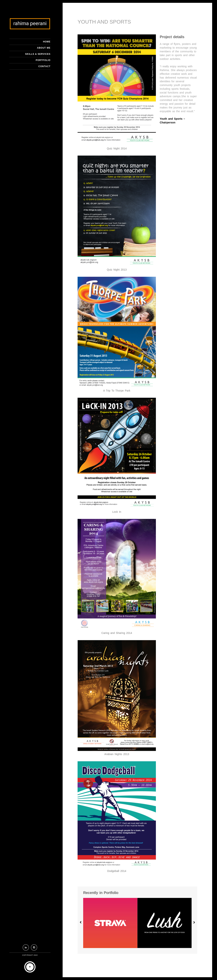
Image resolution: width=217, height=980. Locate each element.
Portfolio (43, 60)
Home (47, 42)
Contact (44, 66)
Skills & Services (38, 54)
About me (44, 48)
